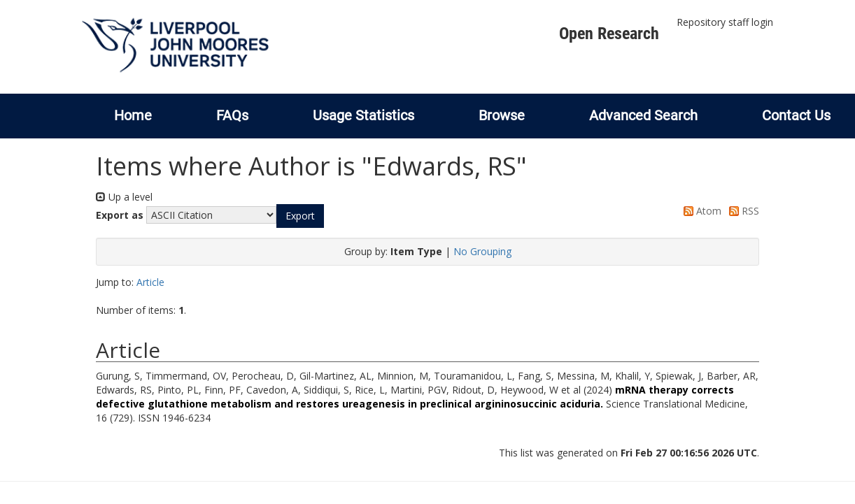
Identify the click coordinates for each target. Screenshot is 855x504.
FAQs (232, 115)
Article (150, 282)
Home (133, 115)
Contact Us (796, 115)
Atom (700, 211)
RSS (742, 211)
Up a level (124, 197)
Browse (502, 115)
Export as (120, 215)
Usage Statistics (363, 115)
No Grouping (482, 251)
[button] (300, 216)
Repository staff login (725, 22)
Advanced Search (643, 115)
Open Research (609, 34)
